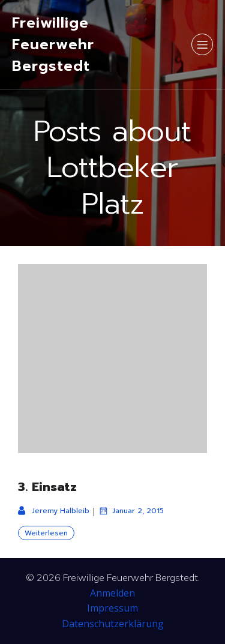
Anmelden (112, 593)
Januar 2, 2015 (131, 511)
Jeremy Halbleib (54, 511)
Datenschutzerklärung (113, 624)
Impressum (112, 608)
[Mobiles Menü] (202, 44)
